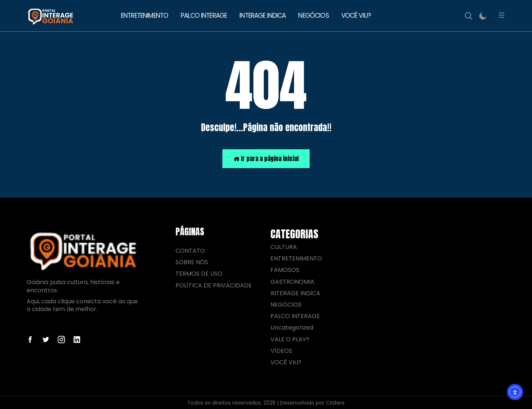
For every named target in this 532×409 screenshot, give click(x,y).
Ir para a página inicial (266, 159)
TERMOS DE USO (199, 274)
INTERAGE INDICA (262, 16)
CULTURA (284, 247)
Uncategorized (292, 328)
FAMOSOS (285, 270)
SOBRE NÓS (192, 262)
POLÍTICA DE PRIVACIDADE (214, 285)
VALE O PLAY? (290, 339)
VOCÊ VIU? (356, 16)
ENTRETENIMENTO (144, 16)
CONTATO (190, 251)
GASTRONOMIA (292, 282)
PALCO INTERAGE (204, 16)
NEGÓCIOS (313, 16)
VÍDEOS (281, 351)
